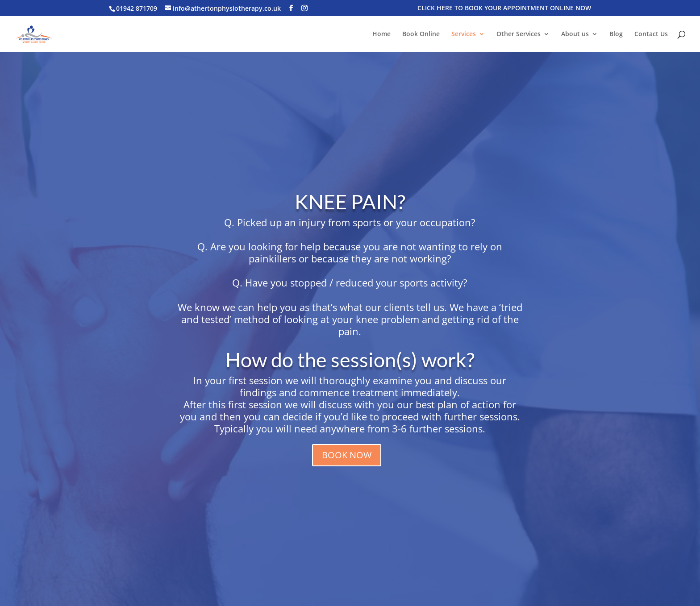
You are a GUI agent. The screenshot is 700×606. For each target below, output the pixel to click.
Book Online (421, 34)
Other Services (519, 34)
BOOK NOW (347, 455)
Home (381, 34)
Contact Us (651, 34)
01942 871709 (137, 8)
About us (575, 34)
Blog (616, 34)
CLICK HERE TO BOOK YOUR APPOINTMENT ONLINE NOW (504, 8)
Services (464, 34)
